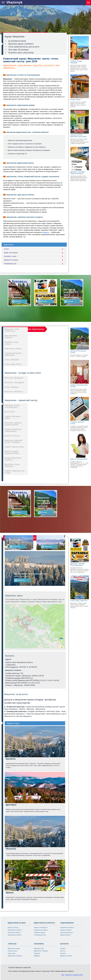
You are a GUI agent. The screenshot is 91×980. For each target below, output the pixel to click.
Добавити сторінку (66, 956)
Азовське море (13, 951)
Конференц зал (34, 264)
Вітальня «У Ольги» (12, 436)
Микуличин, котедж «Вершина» (12, 465)
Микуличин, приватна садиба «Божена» (13, 424)
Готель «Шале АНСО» (13, 364)
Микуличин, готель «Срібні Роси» (12, 330)
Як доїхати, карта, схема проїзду (21, 53)
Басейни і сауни (34, 256)
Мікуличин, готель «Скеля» (12, 343)
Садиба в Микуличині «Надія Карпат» (13, 430)
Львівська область (40, 932)
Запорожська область (15, 935)
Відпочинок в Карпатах (15, 956)
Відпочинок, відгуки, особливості (21, 44)
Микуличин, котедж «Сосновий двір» (12, 406)
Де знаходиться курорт (17, 41)
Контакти (63, 953)
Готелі (34, 249)
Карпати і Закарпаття (41, 927)
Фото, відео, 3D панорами (18, 50)
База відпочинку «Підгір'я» (11, 337)
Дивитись (15, 547)
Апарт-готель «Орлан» (13, 349)
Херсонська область (14, 932)
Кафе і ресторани (34, 253)
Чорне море (12, 953)
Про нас (63, 951)
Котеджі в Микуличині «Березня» (13, 459)
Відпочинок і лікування (41, 951)
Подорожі (37, 953)
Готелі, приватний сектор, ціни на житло (24, 47)
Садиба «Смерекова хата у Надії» (15, 472)
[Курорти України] (88, 3)
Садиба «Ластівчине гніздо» (13, 417)
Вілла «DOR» (10, 412)
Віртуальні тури (39, 948)
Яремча (46, 232)
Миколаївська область (15, 930)
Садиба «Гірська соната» (14, 447)
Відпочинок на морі (14, 948)
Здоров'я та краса (34, 260)
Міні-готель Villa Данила (14, 378)
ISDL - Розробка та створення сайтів (72, 975)
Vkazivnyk (14, 2)
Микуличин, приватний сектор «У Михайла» (13, 441)
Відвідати (37, 956)
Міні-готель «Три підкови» (15, 382)
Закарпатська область (41, 930)
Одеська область (13, 927)
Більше (16, 301)
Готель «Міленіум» (12, 360)
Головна (63, 948)
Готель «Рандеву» (12, 387)
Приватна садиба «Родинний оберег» (12, 452)
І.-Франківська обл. (40, 935)
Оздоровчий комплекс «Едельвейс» (13, 354)
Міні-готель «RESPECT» (14, 392)
